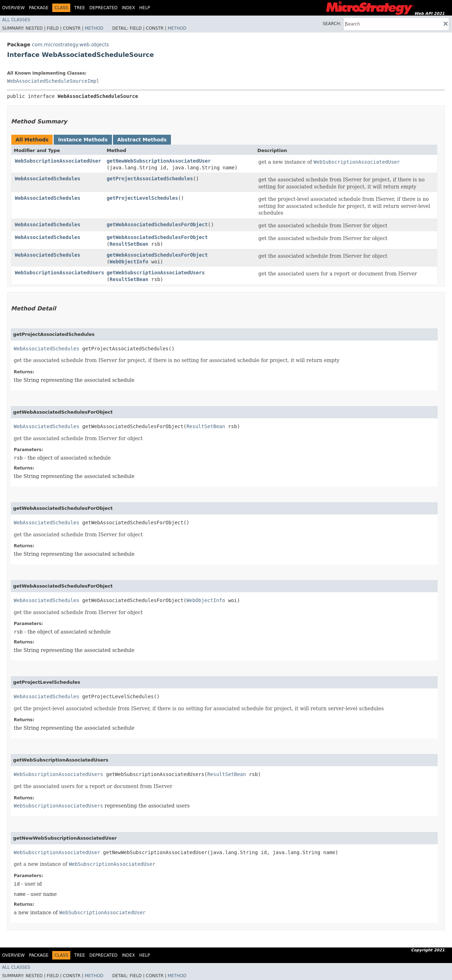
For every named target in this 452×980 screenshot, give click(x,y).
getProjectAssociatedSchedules (150, 179)
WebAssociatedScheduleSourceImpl (53, 81)
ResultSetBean (129, 244)
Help (145, 8)
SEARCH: (332, 24)
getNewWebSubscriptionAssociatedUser (159, 161)
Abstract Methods (142, 140)
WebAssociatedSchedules (47, 179)
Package (39, 8)
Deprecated (103, 8)
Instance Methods (83, 140)
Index (129, 8)
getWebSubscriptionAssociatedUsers (156, 273)
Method (94, 28)
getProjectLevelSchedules (142, 198)
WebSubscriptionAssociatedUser (58, 161)
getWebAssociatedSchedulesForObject (157, 224)
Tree (80, 8)
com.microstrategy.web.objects (70, 45)
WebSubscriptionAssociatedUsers (60, 273)
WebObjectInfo (129, 262)
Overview (13, 8)
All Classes (16, 20)
